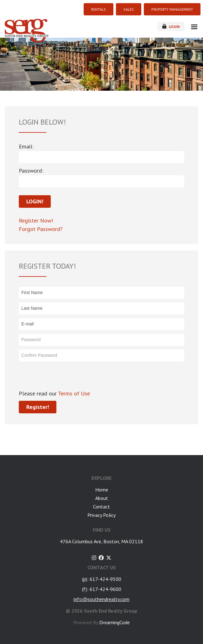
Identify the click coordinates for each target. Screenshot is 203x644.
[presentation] (66, 377)
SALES (129, 9)
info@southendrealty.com (101, 599)
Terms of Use (73, 393)
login (171, 26)
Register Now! (36, 220)
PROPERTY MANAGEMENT (172, 9)
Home (102, 490)
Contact (101, 507)
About (102, 498)
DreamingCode (115, 622)
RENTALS (99, 9)
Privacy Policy (101, 515)
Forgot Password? (41, 229)
